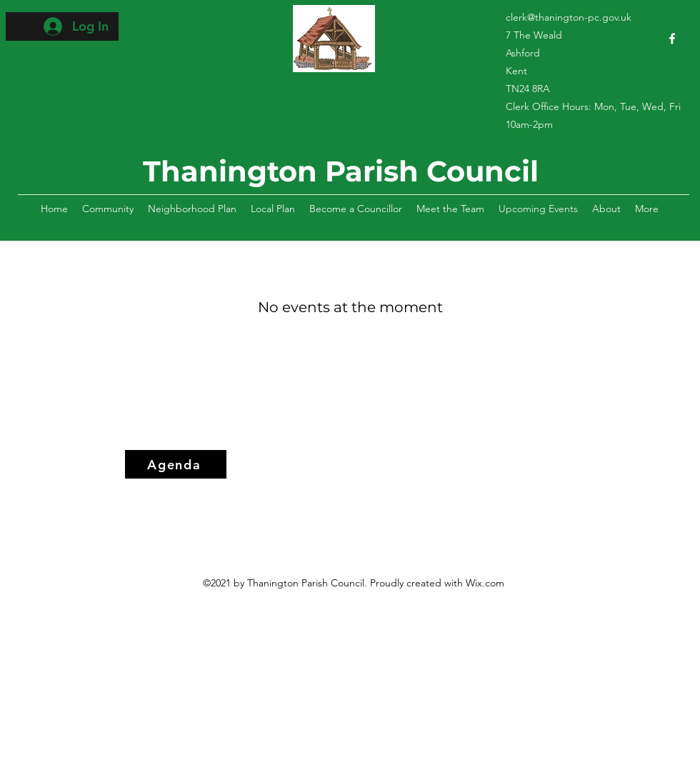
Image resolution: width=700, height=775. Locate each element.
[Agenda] (176, 464)
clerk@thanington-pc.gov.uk (569, 17)
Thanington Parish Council (341, 171)
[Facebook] (672, 39)
